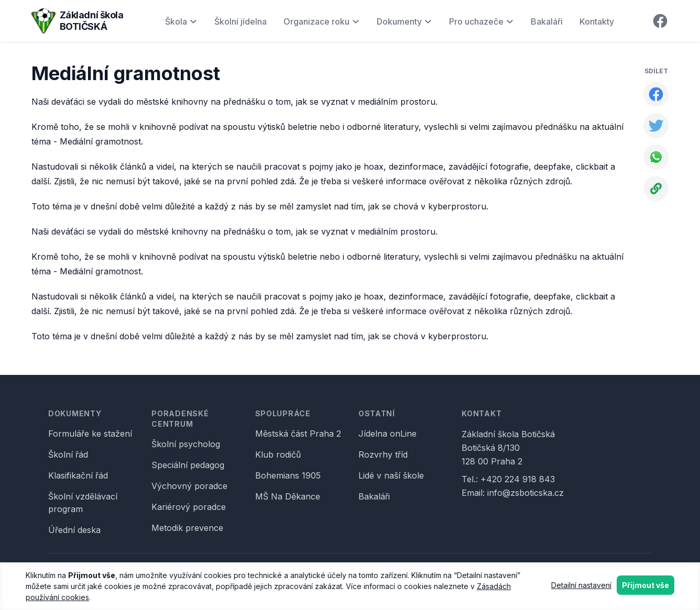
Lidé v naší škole (391, 475)
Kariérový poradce (189, 507)
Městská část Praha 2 (298, 434)
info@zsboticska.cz (526, 493)
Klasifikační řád (78, 475)
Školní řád (68, 454)
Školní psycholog (186, 444)
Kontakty (597, 21)
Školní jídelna (240, 21)
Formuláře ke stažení (90, 434)
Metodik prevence (187, 528)
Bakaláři (547, 21)
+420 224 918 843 (518, 479)
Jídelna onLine (387, 434)
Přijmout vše (646, 585)
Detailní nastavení (581, 585)
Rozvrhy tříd (383, 454)
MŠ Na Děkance (288, 496)
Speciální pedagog (188, 465)
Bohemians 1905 (288, 475)
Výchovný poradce (189, 486)
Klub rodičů (278, 454)
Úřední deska (74, 530)
